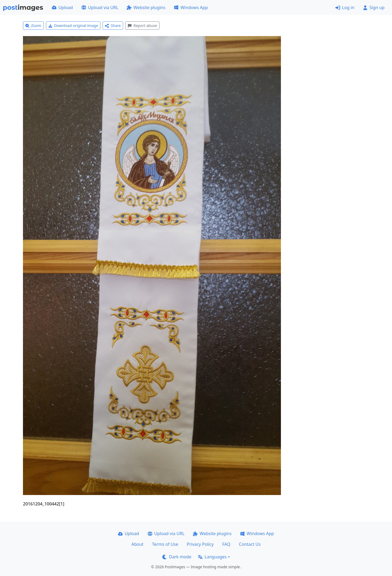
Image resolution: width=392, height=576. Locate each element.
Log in (345, 7)
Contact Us (250, 544)
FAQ (226, 544)
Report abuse (142, 26)
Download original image (73, 26)
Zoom (33, 26)
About (137, 544)
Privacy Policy (200, 544)
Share (113, 26)
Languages (212, 557)
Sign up (374, 7)
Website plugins (146, 7)
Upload (62, 7)
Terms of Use (165, 544)
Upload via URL (100, 7)
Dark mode (177, 557)
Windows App (191, 7)
